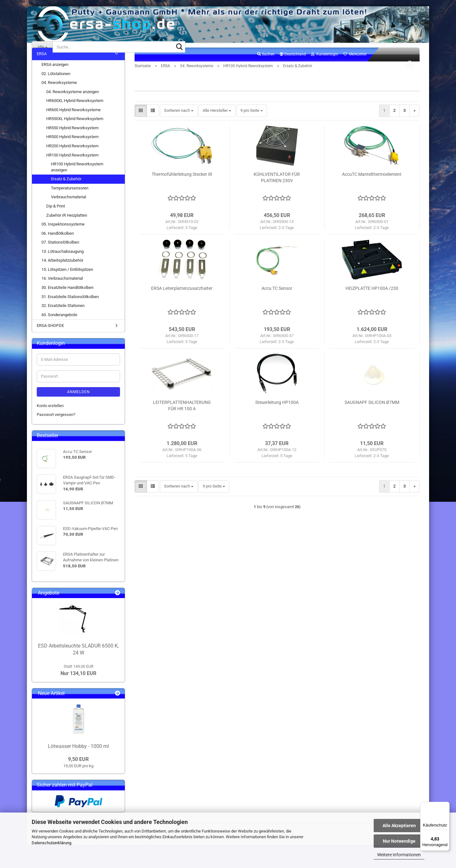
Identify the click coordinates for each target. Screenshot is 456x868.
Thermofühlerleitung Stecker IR (182, 185)
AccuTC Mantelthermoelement (372, 185)
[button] (293, 66)
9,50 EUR (78, 770)
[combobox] (179, 122)
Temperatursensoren (70, 199)
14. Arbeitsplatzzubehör (62, 271)
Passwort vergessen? (56, 426)
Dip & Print (56, 217)
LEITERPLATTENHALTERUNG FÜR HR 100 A (182, 417)
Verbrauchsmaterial (69, 208)
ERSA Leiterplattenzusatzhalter (182, 299)
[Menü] (446, 806)
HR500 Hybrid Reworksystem (72, 148)
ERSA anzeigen (55, 76)
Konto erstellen (50, 416)
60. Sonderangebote (59, 325)
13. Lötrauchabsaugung (63, 262)
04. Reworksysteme (59, 94)
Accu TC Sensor (277, 299)
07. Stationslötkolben (60, 253)
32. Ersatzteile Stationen (63, 317)
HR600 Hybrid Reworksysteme (73, 121)
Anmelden (79, 403)
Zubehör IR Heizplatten (67, 226)
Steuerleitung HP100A (277, 413)
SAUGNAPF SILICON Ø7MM (372, 413)
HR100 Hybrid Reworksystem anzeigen (77, 178)
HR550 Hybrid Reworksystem (72, 139)
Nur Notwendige (399, 841)
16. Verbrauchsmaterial (62, 289)
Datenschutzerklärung (51, 843)
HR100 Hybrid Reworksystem (72, 166)
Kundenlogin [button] (325, 65)
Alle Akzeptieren (399, 826)
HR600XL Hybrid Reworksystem (75, 112)
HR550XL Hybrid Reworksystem (75, 130)
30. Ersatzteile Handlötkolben (67, 299)
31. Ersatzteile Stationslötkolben (70, 307)
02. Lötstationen (56, 84)
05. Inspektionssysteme (63, 235)
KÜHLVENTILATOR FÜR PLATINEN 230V (277, 188)
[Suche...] (42, 47)
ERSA (42, 65)
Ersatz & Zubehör (66, 190)
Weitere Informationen (399, 855)
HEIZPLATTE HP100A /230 (372, 299)
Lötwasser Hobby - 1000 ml (78, 757)
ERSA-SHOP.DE (50, 337)
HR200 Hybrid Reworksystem (72, 157)
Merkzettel (355, 65)
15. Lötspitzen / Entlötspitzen (67, 281)
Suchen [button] (266, 65)
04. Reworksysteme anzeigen (73, 102)
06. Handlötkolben (58, 244)
